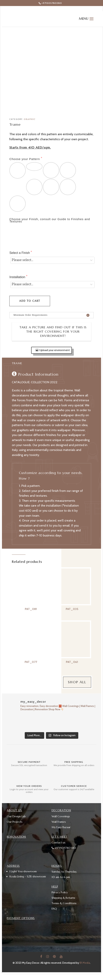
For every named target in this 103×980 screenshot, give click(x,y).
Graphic (30, 119)
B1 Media (85, 963)
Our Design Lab (16, 816)
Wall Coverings (61, 816)
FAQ (54, 909)
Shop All (77, 682)
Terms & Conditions (64, 903)
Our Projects (15, 822)
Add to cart (30, 301)
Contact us (59, 842)
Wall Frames (59, 822)
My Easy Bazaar (61, 827)
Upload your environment (55, 350)
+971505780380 (52, 3)
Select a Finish (20, 253)
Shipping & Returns (63, 898)
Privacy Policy (60, 892)
